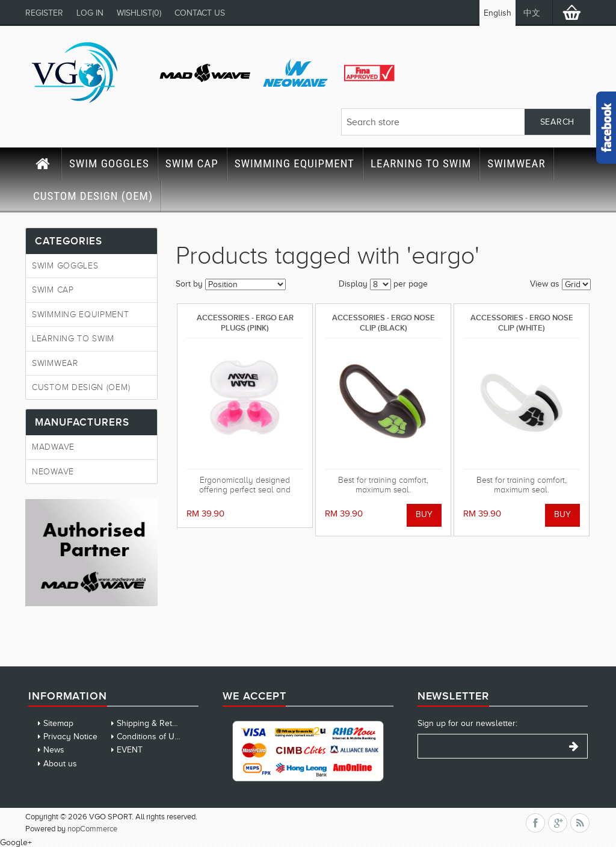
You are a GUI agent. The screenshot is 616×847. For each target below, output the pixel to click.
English (497, 13)
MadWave (53, 447)
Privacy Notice (70, 737)
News (54, 750)
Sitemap (58, 723)
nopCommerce (92, 829)
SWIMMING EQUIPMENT (294, 163)
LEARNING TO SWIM (421, 163)
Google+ (16, 842)
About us (60, 764)
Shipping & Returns (153, 723)
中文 (532, 13)
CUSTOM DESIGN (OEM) (93, 196)
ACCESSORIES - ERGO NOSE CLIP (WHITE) (522, 322)
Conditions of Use (150, 737)
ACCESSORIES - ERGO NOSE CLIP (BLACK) (383, 322)
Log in (90, 13)
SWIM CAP (192, 163)
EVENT (130, 750)
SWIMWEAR (516, 163)
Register (44, 13)
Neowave (53, 472)
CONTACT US (200, 13)
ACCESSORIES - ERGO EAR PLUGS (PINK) (245, 322)
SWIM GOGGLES (109, 163)
